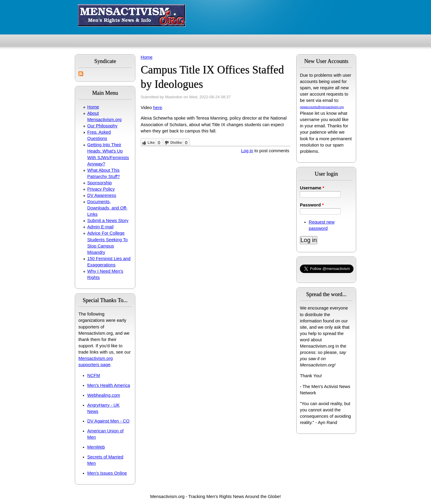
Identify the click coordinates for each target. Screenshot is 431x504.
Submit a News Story (108, 221)
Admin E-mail (101, 227)
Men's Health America (109, 385)
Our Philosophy (103, 126)
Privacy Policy (101, 189)
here (158, 108)
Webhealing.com (104, 395)
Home (93, 107)
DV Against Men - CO (108, 421)
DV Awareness (102, 195)
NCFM (94, 375)
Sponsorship (100, 183)
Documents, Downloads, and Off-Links (107, 208)
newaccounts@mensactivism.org (322, 107)
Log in (247, 151)
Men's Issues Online (107, 473)
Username (312, 188)
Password (312, 205)
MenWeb (96, 447)
